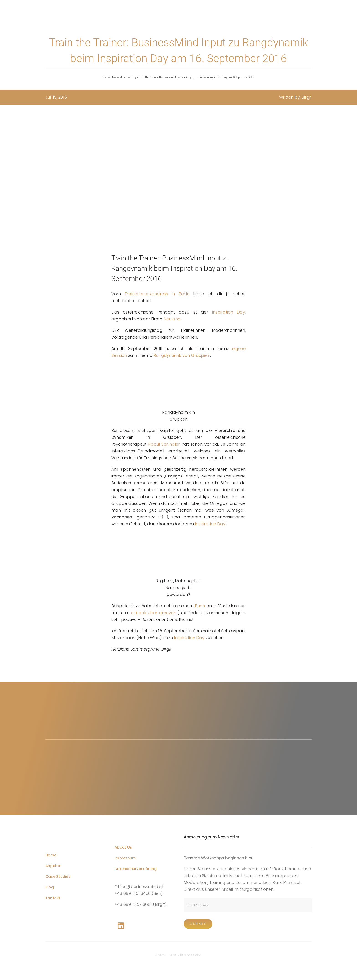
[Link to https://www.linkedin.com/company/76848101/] (121, 926)
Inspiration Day (229, 312)
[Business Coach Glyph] (71, 831)
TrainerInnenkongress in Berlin (157, 294)
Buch (201, 606)
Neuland (172, 319)
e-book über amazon (153, 613)
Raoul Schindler (164, 444)
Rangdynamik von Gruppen (181, 355)
